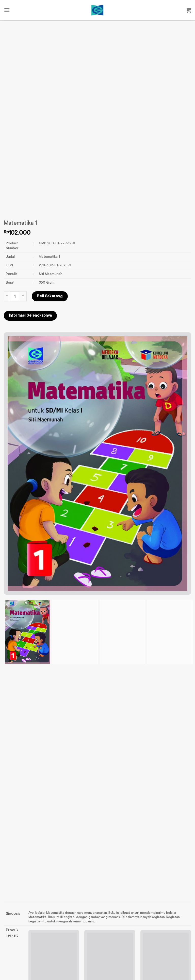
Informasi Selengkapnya (30, 316)
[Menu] (7, 10)
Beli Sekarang (50, 296)
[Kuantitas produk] (15, 296)
